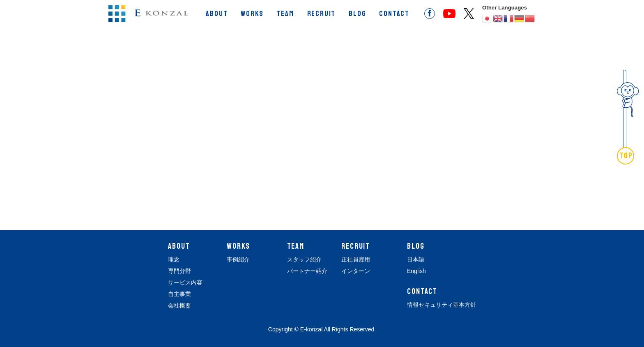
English (416, 271)
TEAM (285, 14)
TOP (627, 156)
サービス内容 (185, 282)
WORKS (252, 14)
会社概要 (179, 305)
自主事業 (179, 294)
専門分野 (179, 271)
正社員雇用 (356, 259)
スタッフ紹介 (304, 259)
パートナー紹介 (307, 271)
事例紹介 (238, 259)
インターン (356, 271)
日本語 (416, 259)
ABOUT (217, 14)
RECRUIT (322, 14)
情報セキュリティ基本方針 (442, 305)
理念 (174, 259)
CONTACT (394, 14)
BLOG (357, 14)
